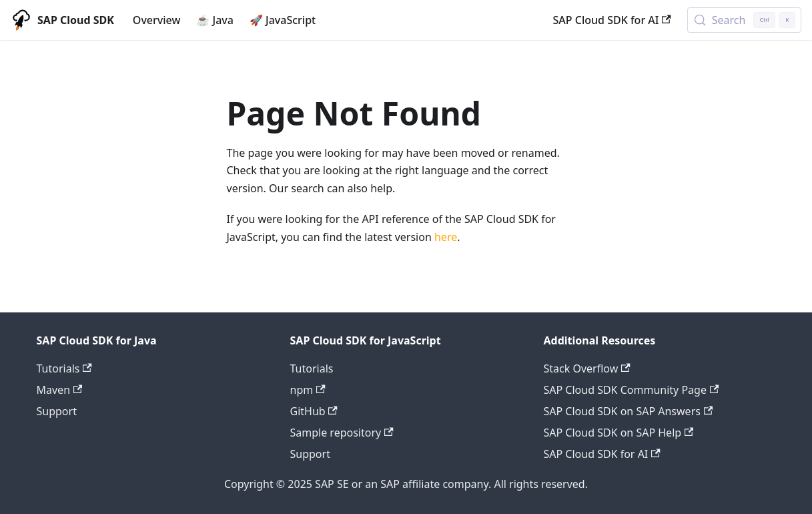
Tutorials (64, 368)
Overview (156, 20)
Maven (60, 390)
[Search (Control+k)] (744, 20)
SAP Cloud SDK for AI (612, 20)
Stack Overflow (587, 368)
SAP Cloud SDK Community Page (632, 390)
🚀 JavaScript (283, 20)
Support (57, 411)
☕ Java (215, 20)
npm (308, 390)
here (446, 237)
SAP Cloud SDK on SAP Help (619, 433)
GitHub (314, 411)
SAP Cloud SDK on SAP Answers (629, 411)
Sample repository (342, 433)
